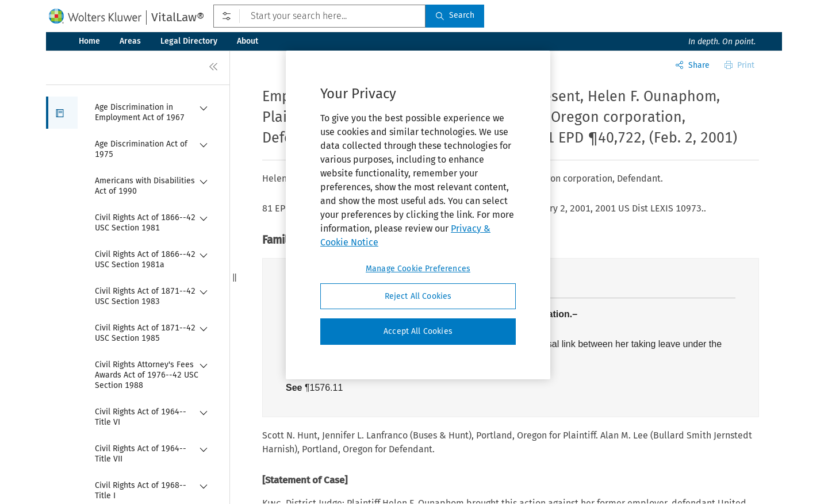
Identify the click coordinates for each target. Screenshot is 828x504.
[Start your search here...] (319, 16)
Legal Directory (189, 41)
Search (455, 15)
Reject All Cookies (418, 296)
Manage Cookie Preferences (418, 269)
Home (89, 41)
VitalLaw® (178, 17)
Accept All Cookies (418, 331)
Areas (130, 41)
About (248, 41)
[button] (62, 113)
